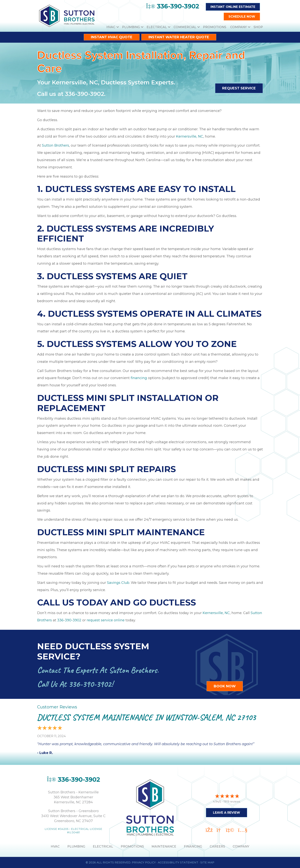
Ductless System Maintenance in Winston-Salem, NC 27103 (146, 717)
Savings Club (118, 583)
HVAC (111, 27)
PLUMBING (76, 846)
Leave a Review (227, 811)
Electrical (157, 27)
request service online (106, 620)
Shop (258, 27)
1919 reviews (232, 800)
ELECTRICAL (103, 846)
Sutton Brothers (55, 145)
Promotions (215, 27)
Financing (193, 846)
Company (238, 27)
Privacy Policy (144, 862)
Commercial (185, 27)
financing (139, 378)
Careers (217, 846)
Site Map (207, 862)
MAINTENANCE (164, 846)
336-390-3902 (85, 94)
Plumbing (131, 27)
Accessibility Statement (178, 862)
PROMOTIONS (132, 846)
